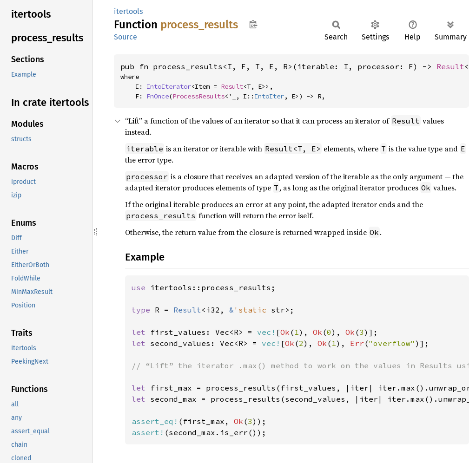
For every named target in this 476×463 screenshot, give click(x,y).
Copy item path (253, 24)
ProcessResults (198, 96)
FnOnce (158, 96)
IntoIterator (169, 86)
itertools (128, 11)
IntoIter (269, 96)
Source (126, 37)
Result (450, 66)
